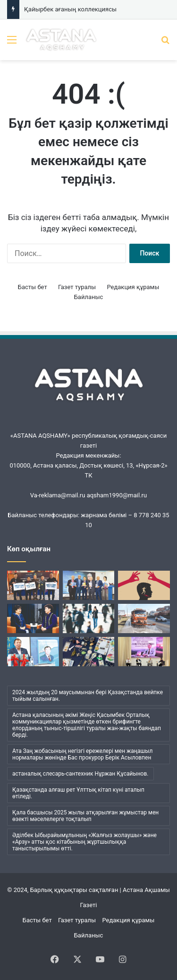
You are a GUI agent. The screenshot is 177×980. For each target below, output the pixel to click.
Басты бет (33, 287)
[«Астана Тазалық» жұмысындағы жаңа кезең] (144, 618)
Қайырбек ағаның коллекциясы (70, 9)
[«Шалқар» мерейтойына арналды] (33, 585)
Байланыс (89, 297)
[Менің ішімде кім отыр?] (89, 618)
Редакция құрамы (133, 287)
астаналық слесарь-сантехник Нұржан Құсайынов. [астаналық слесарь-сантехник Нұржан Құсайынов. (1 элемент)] (80, 774)
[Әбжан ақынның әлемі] (33, 652)
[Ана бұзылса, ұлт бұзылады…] (33, 618)
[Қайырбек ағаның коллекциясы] (89, 652)
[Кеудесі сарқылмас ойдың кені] (89, 585)
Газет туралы (77, 287)
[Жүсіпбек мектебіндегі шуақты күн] (144, 652)
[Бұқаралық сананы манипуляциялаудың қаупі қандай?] (144, 585)
